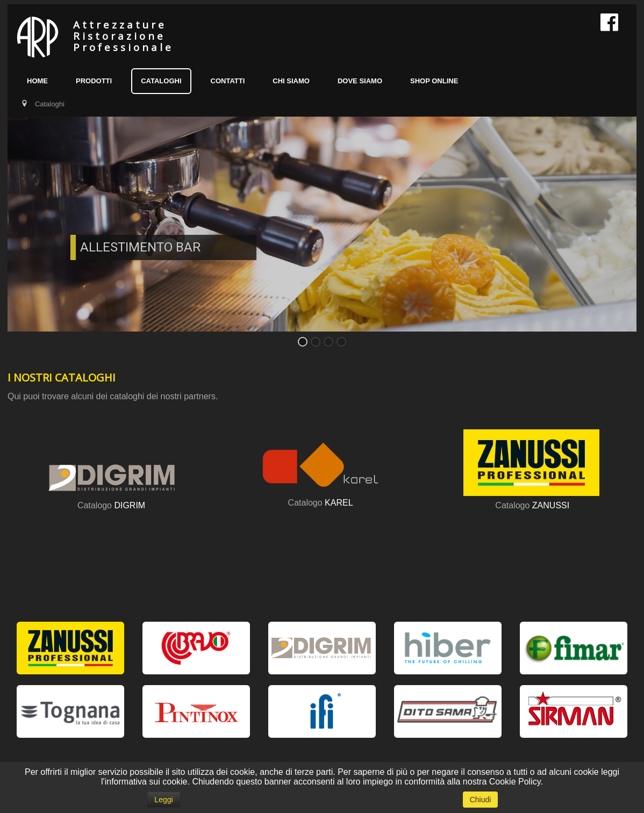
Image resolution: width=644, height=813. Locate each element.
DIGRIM (130, 505)
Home (37, 81)
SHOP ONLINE (434, 81)
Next (622, 232)
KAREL (339, 503)
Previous (22, 232)
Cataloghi (161, 81)
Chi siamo (291, 81)
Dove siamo (360, 81)
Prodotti (94, 81)
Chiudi (481, 800)
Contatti (228, 81)
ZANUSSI (551, 505)
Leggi (163, 800)
